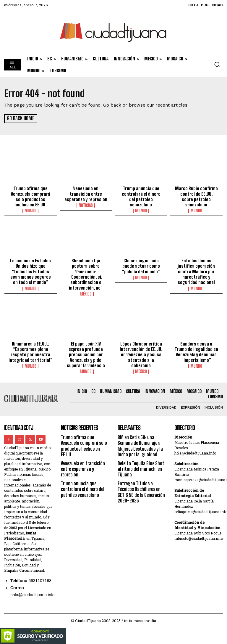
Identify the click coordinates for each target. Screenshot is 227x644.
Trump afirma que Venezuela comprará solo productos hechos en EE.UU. (31, 196)
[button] (217, 64)
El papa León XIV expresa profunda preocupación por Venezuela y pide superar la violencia (86, 353)
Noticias (86, 205)
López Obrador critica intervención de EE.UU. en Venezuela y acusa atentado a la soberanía (141, 353)
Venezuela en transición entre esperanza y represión (86, 194)
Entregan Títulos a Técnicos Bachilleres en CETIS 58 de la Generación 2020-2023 (141, 490)
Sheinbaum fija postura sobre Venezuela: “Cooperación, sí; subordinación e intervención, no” (86, 273)
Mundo (30, 211)
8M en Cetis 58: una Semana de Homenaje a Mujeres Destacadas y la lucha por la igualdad (140, 444)
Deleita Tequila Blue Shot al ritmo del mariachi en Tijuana (141, 467)
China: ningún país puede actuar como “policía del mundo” (141, 265)
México (86, 293)
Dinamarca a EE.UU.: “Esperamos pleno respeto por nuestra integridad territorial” (31, 351)
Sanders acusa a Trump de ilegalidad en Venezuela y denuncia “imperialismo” (196, 351)
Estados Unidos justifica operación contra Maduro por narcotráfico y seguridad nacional (196, 271)
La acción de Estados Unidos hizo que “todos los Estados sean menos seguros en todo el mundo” (30, 271)
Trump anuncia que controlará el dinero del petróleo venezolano (141, 194)
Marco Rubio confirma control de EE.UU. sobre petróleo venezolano (196, 194)
